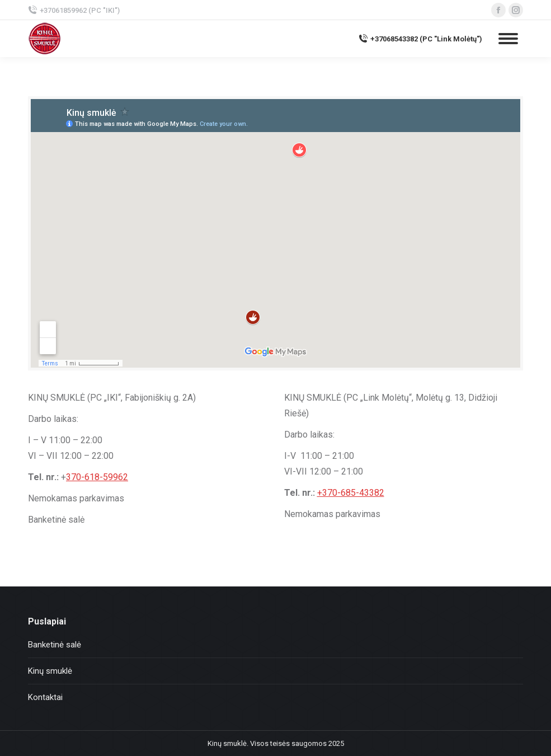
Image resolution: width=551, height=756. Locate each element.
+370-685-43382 (351, 493)
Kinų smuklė (50, 671)
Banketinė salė (55, 645)
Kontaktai (45, 697)
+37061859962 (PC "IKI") (74, 10)
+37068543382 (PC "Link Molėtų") (420, 39)
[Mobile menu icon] (508, 39)
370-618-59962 (97, 477)
